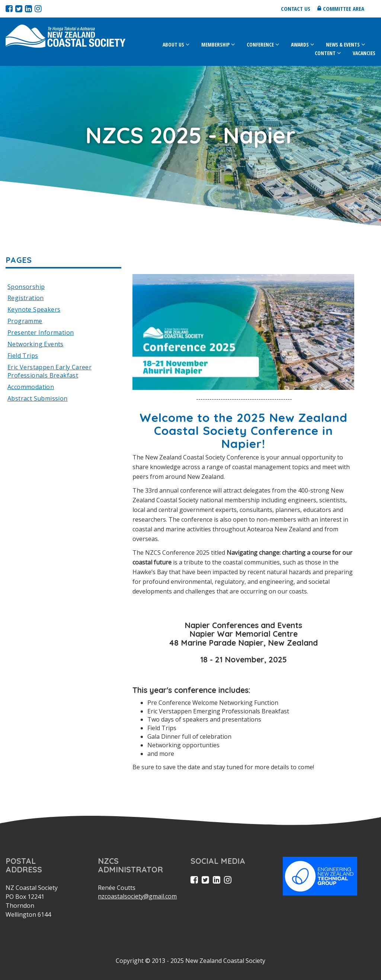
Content (325, 53)
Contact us (296, 9)
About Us (173, 44)
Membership (215, 44)
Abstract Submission (38, 398)
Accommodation (31, 387)
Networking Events (36, 344)
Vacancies (364, 53)
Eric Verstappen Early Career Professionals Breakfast (49, 371)
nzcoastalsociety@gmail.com (137, 896)
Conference (260, 44)
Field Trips (23, 356)
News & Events (343, 44)
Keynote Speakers (34, 309)
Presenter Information (41, 332)
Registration (26, 298)
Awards (300, 44)
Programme (25, 321)
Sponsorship (26, 287)
